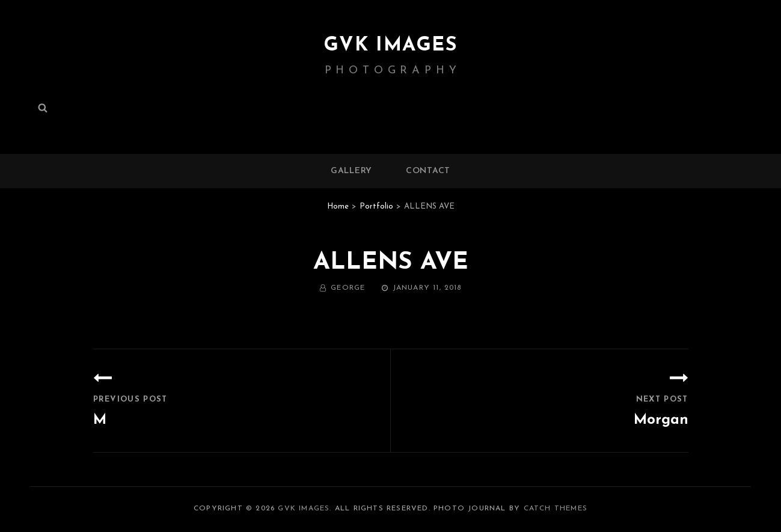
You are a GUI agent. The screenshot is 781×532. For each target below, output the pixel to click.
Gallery (351, 171)
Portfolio (376, 206)
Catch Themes (556, 509)
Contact (428, 171)
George (348, 288)
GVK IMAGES (391, 46)
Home (338, 206)
